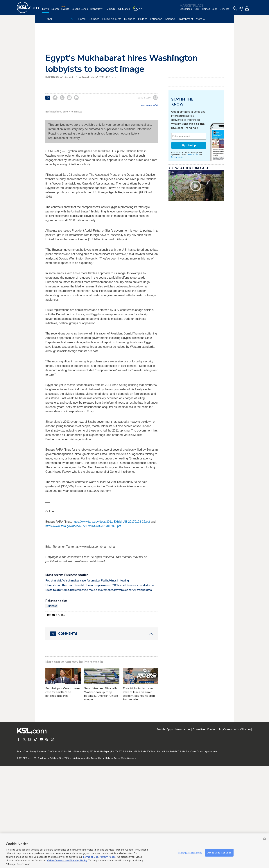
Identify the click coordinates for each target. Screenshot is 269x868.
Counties (94, 19)
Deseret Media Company (125, 758)
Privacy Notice (177, 157)
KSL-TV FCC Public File (122, 752)
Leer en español (149, 105)
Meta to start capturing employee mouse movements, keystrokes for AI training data (99, 590)
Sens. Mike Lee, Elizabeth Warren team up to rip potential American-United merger (101, 694)
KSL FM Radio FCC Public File (147, 752)
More (200, 19)
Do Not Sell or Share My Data (75, 752)
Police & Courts (112, 19)
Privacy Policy (107, 857)
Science (170, 19)
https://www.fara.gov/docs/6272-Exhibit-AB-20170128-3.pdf (83, 526)
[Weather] (139, 10)
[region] (134, 851)
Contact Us (214, 729)
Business (130, 19)
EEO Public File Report (100, 752)
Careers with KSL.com (237, 729)
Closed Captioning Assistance (204, 752)
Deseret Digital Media (101, 758)
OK (265, 839)
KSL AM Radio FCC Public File (175, 752)
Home (82, 19)
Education (156, 19)
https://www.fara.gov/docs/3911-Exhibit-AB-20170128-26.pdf (111, 522)
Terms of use (23, 752)
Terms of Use (193, 155)
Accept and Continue (219, 853)
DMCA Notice (54, 752)
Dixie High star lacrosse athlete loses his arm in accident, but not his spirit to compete (139, 694)
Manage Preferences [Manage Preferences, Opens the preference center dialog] (190, 853)
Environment (185, 19)
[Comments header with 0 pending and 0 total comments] (102, 634)
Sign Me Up (189, 145)
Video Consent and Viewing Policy (67, 861)
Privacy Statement (38, 752)
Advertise (199, 729)
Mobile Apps (165, 729)
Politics (143, 19)
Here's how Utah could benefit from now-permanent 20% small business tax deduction (100, 585)
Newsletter (183, 729)
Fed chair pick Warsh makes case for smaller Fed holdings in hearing (87, 581)
